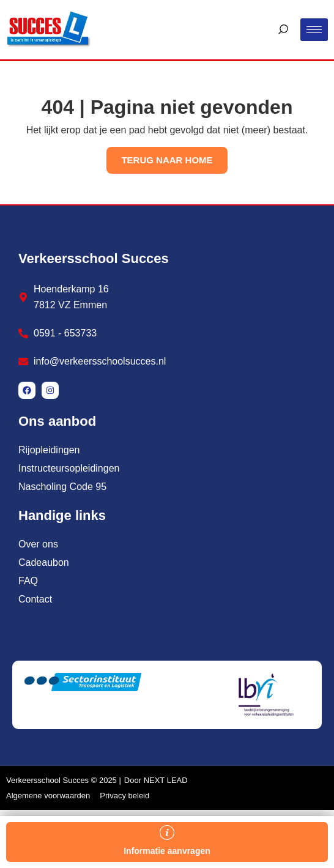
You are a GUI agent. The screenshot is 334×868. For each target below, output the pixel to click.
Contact (35, 599)
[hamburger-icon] (314, 30)
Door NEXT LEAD (156, 780)
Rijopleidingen (49, 450)
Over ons (38, 544)
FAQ (28, 581)
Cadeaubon (44, 562)
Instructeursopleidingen (69, 468)
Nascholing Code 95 (62, 487)
